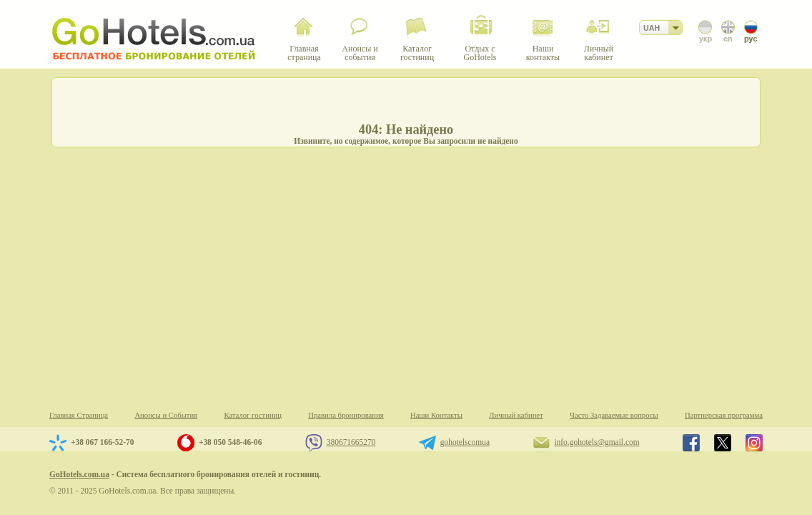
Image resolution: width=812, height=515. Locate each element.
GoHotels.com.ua (79, 474)
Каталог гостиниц (253, 415)
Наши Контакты (436, 415)
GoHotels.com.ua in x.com (723, 443)
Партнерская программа (724, 415)
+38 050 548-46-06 (230, 442)
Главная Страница (79, 415)
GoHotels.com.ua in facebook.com (691, 443)
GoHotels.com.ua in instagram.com (754, 443)
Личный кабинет (516, 415)
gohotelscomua (465, 442)
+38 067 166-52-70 (102, 442)
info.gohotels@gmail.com (596, 442)
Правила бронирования (346, 415)
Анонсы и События (166, 415)
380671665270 (351, 442)
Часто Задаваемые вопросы (614, 415)
